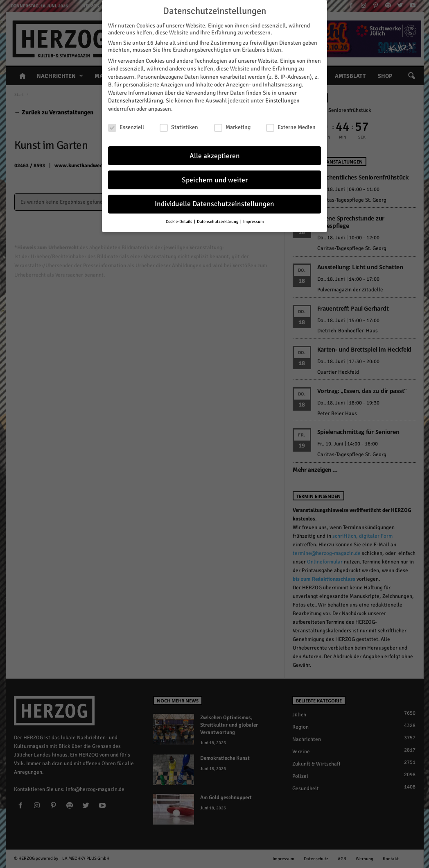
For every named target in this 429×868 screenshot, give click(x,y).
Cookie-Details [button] (180, 222)
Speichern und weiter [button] (215, 180)
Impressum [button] (253, 222)
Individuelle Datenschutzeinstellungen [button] (214, 204)
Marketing (232, 127)
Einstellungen (282, 101)
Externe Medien (291, 127)
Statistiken (179, 127)
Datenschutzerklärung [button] (218, 222)
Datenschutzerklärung (135, 101)
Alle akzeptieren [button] (215, 156)
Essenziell (126, 127)
